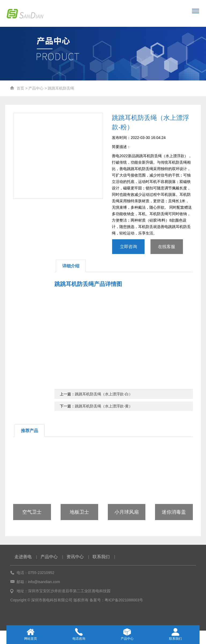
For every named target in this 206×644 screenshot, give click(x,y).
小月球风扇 (127, 512)
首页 (20, 88)
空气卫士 (32, 512)
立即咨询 (128, 247)
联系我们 (101, 557)
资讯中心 (75, 557)
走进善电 (23, 557)
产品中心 (36, 88)
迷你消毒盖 (174, 512)
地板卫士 (79, 512)
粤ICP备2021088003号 (124, 600)
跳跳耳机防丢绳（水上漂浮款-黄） (104, 406)
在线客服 (167, 247)
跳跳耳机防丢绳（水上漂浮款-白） (104, 394)
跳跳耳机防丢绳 (61, 88)
